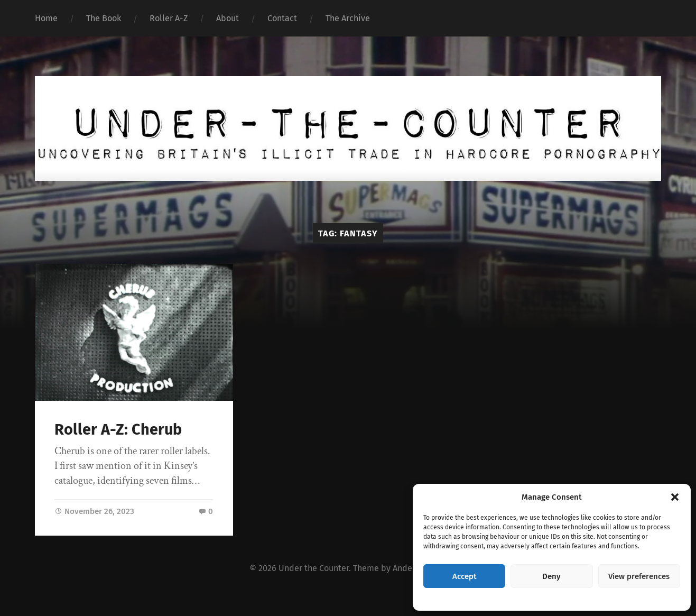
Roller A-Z (169, 18)
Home (46, 18)
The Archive (348, 18)
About (228, 18)
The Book (104, 18)
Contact (282, 18)
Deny (551, 576)
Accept (465, 576)
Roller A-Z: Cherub (118, 430)
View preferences (639, 576)
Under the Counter (314, 568)
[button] (675, 497)
